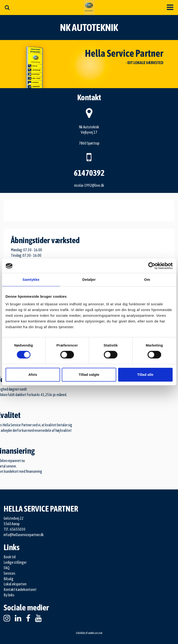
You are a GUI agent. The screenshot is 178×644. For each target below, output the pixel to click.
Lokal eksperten (15, 584)
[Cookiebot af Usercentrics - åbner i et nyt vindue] (152, 266)
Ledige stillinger (15, 562)
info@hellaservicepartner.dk (24, 535)
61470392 (89, 173)
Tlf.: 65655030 (14, 529)
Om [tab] (147, 279)
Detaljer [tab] (89, 279)
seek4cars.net (95, 633)
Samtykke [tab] (31, 279)
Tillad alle (145, 375)
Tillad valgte (89, 375)
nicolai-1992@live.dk (89, 185)
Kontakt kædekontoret (20, 589)
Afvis (33, 375)
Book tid (10, 557)
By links (9, 595)
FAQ (7, 568)
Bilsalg (8, 579)
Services (9, 573)
